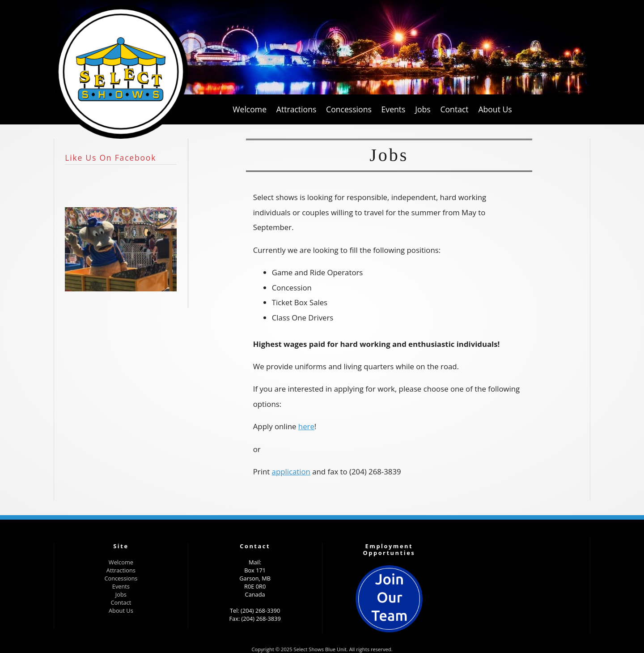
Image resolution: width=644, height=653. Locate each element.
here (306, 426)
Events (121, 586)
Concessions (121, 578)
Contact (121, 602)
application (291, 472)
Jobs (121, 594)
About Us (121, 610)
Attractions (121, 570)
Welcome (121, 562)
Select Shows (121, 72)
